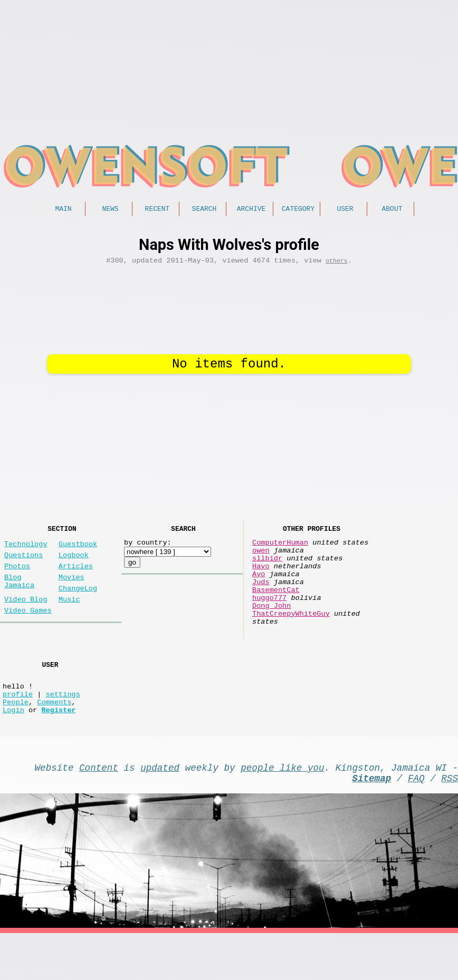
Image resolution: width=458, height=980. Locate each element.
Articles (76, 575)
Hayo (261, 577)
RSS (450, 822)
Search (204, 210)
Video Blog (26, 614)
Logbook (74, 562)
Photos (17, 575)
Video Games (28, 628)
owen (261, 557)
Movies (71, 588)
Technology (26, 549)
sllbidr (267, 567)
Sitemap (371, 822)
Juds (261, 597)
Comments (54, 740)
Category (298, 210)
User (345, 210)
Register (58, 750)
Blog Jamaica (19, 593)
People (16, 740)
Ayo (259, 587)
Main (63, 210)
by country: (148, 547)
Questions (23, 562)
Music (69, 614)
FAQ (416, 822)
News (110, 210)
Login (13, 750)
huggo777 (269, 617)
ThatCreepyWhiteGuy (291, 637)
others (337, 264)
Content (99, 810)
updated (160, 810)
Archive (251, 210)
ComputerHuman (280, 547)
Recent (158, 210)
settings (63, 730)
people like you (282, 810)
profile (18, 730)
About (392, 210)
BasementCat (276, 607)
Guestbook (78, 549)
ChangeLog (78, 601)
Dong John (271, 627)
